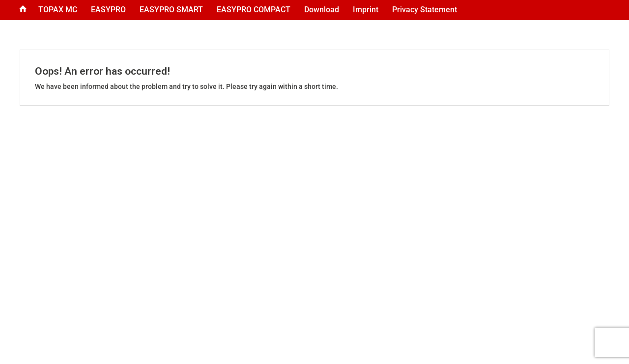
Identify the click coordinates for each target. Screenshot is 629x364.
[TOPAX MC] (58, 10)
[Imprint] (366, 10)
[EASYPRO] (108, 10)
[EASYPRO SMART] (171, 10)
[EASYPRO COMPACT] (254, 10)
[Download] (322, 10)
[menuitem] (23, 10)
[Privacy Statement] (425, 10)
